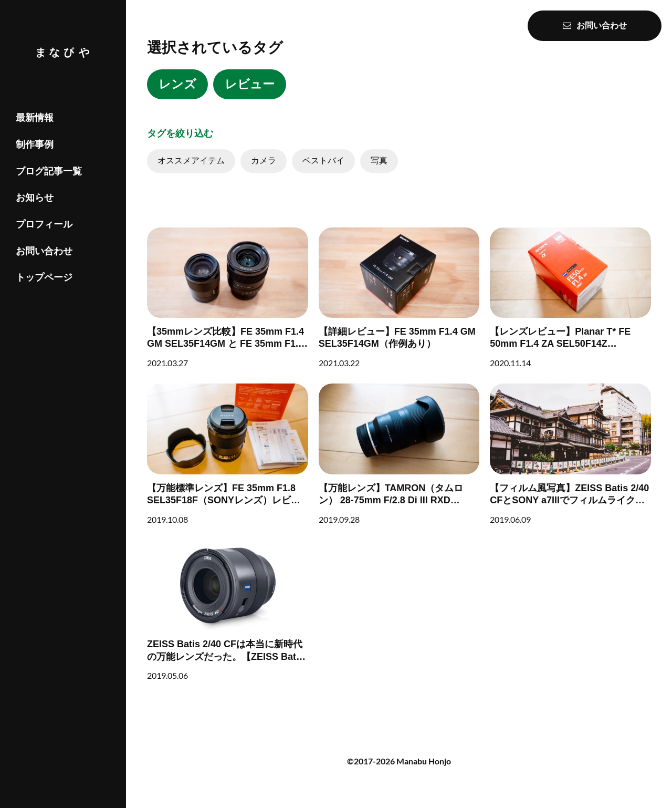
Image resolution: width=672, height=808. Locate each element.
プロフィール (44, 224)
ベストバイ (323, 160)
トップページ (44, 277)
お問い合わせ (44, 251)
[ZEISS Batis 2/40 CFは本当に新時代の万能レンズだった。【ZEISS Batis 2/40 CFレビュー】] (228, 610)
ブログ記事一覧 (49, 171)
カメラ (264, 160)
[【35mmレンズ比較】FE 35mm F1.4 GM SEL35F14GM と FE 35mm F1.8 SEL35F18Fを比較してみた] (228, 298)
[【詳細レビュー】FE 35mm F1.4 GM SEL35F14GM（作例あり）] (399, 298)
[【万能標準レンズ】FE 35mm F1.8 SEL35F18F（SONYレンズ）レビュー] (228, 454)
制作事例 (35, 144)
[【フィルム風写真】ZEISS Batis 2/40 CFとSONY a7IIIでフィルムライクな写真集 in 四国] (570, 454)
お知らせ (35, 198)
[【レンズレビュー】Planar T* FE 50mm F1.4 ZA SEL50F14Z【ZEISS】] (570, 298)
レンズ (177, 84)
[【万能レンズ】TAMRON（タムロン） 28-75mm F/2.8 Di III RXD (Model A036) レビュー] (399, 454)
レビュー (250, 84)
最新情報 (35, 118)
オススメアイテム (191, 160)
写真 (379, 160)
